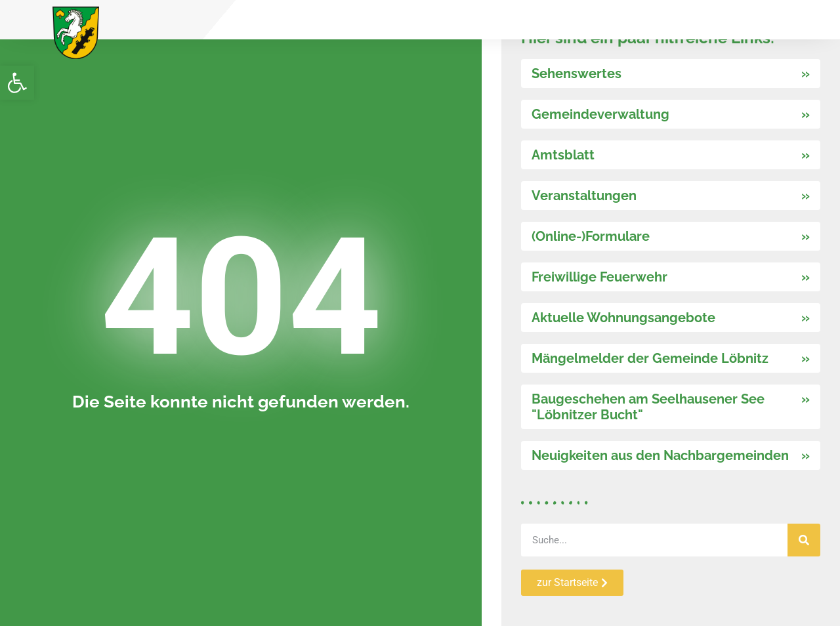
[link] (17, 83)
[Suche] (804, 540)
